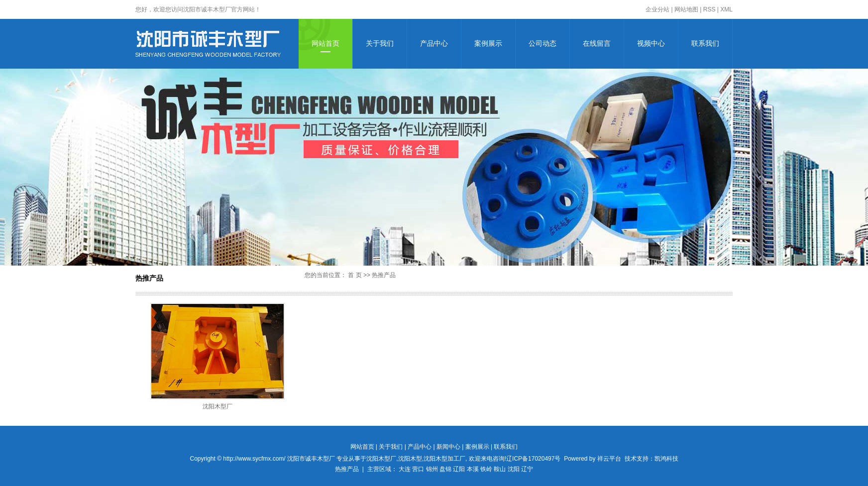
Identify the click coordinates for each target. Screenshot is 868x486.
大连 (405, 469)
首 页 (355, 275)
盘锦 (445, 469)
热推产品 (347, 469)
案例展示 (488, 44)
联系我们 (705, 44)
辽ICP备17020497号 (533, 459)
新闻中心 (448, 447)
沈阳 (514, 469)
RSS (709, 9)
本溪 (473, 469)
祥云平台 (609, 459)
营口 (418, 469)
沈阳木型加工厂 (444, 459)
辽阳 (459, 469)
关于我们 (380, 44)
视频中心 (651, 44)
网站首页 (325, 44)
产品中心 (434, 44)
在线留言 (597, 44)
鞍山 (500, 469)
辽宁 (527, 469)
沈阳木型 (410, 459)
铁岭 (486, 469)
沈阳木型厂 (217, 406)
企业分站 (657, 9)
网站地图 (686, 9)
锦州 (432, 469)
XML (726, 9)
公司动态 (542, 44)
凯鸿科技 (666, 459)
